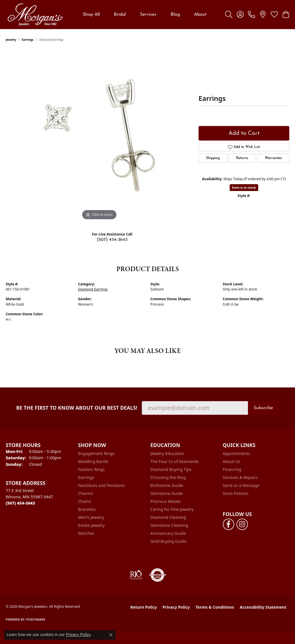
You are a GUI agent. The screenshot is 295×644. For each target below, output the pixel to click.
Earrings (28, 40)
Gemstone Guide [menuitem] (167, 493)
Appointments (237, 453)
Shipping (213, 158)
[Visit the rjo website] (136, 575)
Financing (232, 469)
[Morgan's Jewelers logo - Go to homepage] (35, 15)
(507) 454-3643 (112, 240)
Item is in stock (244, 187)
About (200, 15)
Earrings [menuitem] (86, 477)
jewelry (11, 40)
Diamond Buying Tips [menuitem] (171, 469)
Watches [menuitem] (86, 533)
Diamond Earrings (93, 289)
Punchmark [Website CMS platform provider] (36, 619)
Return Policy (144, 607)
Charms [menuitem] (86, 493)
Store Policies (236, 493)
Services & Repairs (240, 477)
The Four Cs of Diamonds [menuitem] (175, 461)
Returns (242, 158)
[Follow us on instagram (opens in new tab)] (242, 524)
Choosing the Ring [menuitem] (168, 477)
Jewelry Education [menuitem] (167, 453)
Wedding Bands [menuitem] (93, 461)
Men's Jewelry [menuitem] (91, 517)
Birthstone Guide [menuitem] (167, 485)
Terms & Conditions (215, 607)
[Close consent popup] (111, 635)
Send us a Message (241, 485)
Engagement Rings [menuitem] (96, 453)
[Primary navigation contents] (145, 15)
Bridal (120, 15)
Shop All (91, 15)
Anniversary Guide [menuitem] (168, 533)
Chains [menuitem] (85, 501)
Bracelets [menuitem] (87, 509)
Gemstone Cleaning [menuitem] (169, 525)
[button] (229, 15)
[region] (99, 136)
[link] (251, 15)
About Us (232, 461)
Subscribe (263, 408)
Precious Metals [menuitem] (165, 501)
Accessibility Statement (263, 607)
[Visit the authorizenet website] (157, 575)
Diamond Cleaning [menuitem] (168, 517)
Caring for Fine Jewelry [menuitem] (172, 509)
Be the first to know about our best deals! (77, 408)
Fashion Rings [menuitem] (92, 469)
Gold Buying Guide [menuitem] (168, 541)
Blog (175, 15)
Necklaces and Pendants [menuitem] (102, 485)
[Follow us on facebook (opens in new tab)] (229, 524)
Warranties (273, 158)
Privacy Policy (176, 607)
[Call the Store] (20, 503)
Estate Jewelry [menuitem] (91, 525)
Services (148, 15)
